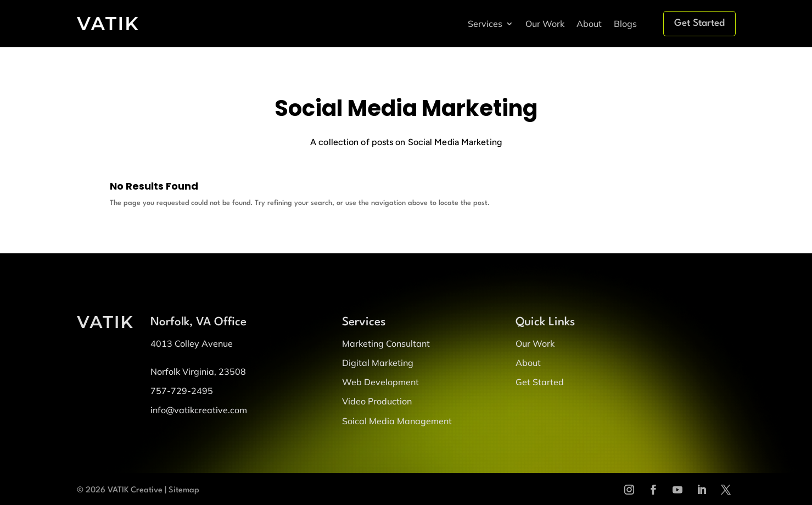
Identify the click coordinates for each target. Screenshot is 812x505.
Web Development (380, 382)
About (589, 24)
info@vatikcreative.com (199, 410)
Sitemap (184, 490)
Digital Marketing (378, 363)
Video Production (377, 401)
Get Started (699, 23)
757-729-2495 (182, 391)
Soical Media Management (397, 421)
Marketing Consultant (386, 343)
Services (485, 24)
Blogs (625, 24)
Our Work (545, 24)
